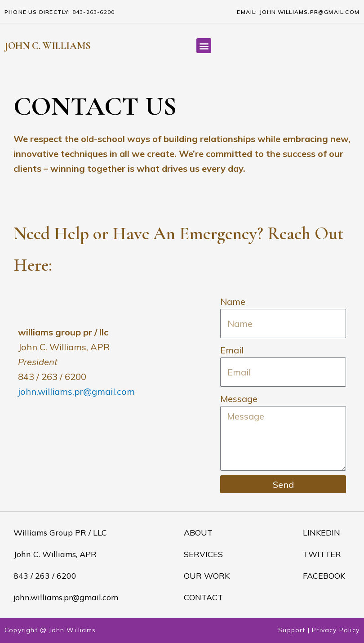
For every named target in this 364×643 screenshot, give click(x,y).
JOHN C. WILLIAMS (48, 46)
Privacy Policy (336, 630)
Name (233, 301)
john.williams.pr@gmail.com (76, 391)
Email (232, 350)
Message (239, 399)
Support (292, 630)
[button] (204, 46)
